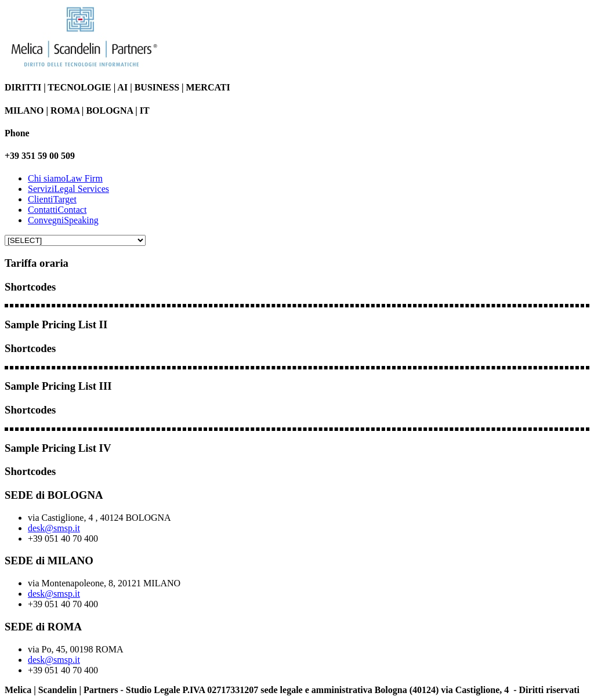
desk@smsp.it (54, 528)
